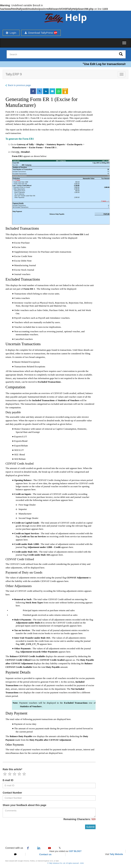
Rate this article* (12, 769)
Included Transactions (22, 228)
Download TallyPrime (41, 33)
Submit (90, 827)
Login (11, 33)
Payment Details (18, 672)
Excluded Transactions (23, 279)
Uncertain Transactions (23, 344)
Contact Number (12, 793)
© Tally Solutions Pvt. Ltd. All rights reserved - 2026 (65, 863)
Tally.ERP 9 (14, 74)
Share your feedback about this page (24, 805)
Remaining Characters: (79, 819)
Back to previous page (18, 85)
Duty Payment (16, 713)
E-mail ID (8, 780)
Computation (15, 387)
